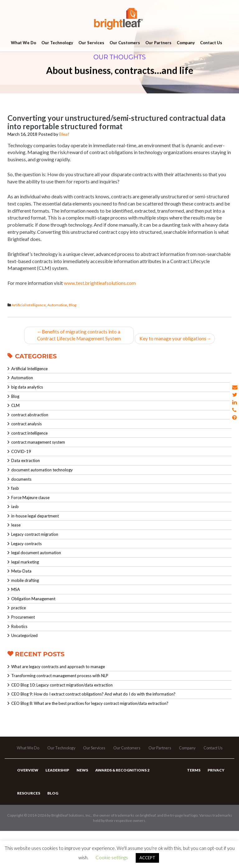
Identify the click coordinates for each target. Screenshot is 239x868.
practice (19, 608)
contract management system (38, 443)
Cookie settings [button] (112, 857)
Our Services (91, 41)
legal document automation (36, 553)
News (80, 801)
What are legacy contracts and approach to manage (58, 667)
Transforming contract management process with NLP (60, 676)
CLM (15, 406)
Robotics (19, 627)
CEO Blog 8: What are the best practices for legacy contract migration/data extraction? (90, 704)
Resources (28, 828)
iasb (15, 507)
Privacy (215, 801)
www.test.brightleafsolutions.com (100, 283)
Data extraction (26, 461)
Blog (73, 305)
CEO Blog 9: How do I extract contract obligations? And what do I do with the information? (93, 695)
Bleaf (64, 134)
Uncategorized (24, 636)
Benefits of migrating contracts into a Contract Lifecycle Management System (79, 335)
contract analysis (26, 424)
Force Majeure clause (30, 498)
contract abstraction (30, 415)
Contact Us (211, 41)
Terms (193, 801)
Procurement (23, 618)
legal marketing (25, 563)
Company (186, 41)
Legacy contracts (26, 544)
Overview (27, 801)
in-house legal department (35, 517)
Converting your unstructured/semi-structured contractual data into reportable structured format (116, 122)
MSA (16, 590)
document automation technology (42, 470)
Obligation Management (33, 599)
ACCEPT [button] (147, 858)
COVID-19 (21, 452)
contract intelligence (29, 434)
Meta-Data (21, 572)
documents (21, 480)
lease (16, 526)
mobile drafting (25, 581)
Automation (57, 305)
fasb (15, 489)
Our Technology (57, 41)
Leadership (56, 801)
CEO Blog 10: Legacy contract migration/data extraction (62, 686)
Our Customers (125, 41)
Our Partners (158, 41)
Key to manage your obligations (175, 339)
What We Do (23, 41)
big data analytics (27, 388)
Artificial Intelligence (29, 305)
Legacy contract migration (35, 535)
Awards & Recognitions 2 (120, 801)
